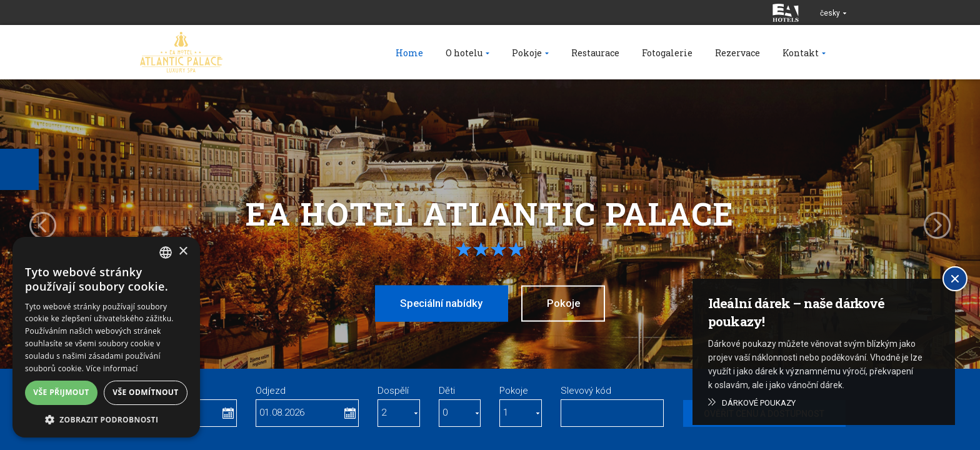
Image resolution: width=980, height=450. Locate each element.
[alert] (106, 337)
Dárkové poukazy (759, 403)
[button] (106, 419)
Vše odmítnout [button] (145, 392)
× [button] (183, 252)
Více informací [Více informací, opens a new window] (112, 368)
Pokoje (565, 303)
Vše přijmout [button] (61, 392)
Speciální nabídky (440, 303)
